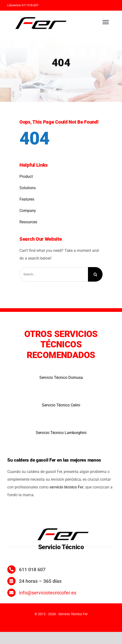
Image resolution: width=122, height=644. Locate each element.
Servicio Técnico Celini (61, 405)
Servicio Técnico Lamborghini (61, 433)
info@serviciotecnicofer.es (48, 593)
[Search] (95, 274)
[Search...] (54, 274)
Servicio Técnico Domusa (61, 378)
